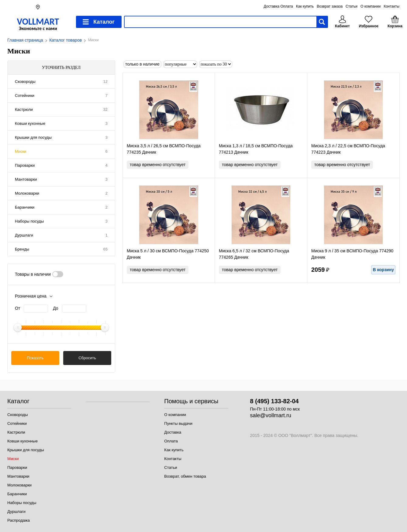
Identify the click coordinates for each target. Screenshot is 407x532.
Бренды (22, 249)
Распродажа (19, 520)
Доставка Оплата (278, 6)
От (17, 308)
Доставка (173, 432)
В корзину (383, 270)
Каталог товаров (66, 40)
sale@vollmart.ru (271, 415)
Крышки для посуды (33, 137)
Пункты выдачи (178, 423)
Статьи (352, 6)
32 (105, 109)
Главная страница (25, 40)
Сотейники (25, 95)
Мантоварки (26, 179)
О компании (371, 6)
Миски (21, 151)
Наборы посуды (29, 221)
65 (105, 249)
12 (105, 82)
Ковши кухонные (30, 123)
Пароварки (25, 165)
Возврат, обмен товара (185, 476)
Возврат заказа (330, 6)
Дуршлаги (24, 235)
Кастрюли (24, 109)
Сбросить (87, 358)
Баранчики (25, 207)
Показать (35, 358)
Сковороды (25, 82)
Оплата (171, 441)
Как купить (305, 6)
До (55, 308)
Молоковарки (27, 193)
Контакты (391, 6)
